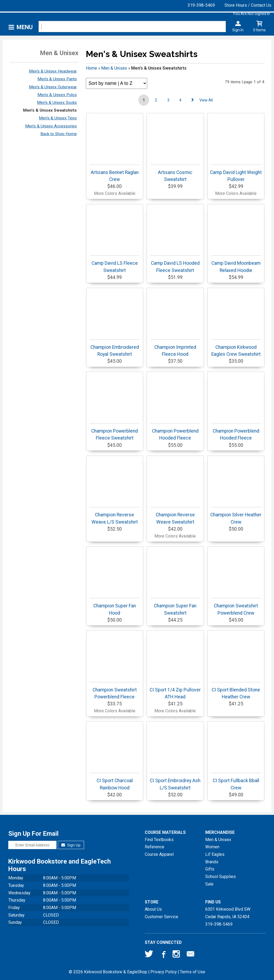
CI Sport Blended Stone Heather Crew (236, 691)
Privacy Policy (163, 972)
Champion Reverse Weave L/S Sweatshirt (115, 516)
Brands (212, 862)
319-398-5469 (201, 5)
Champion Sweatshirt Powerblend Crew (236, 607)
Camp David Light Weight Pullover (236, 173)
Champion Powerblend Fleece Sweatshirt (115, 432)
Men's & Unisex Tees (58, 118)
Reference (155, 847)
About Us (153, 909)
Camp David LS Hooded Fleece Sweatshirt (175, 264)
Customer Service (161, 917)
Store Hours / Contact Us (248, 5)
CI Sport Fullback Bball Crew (236, 782)
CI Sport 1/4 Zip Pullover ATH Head (175, 691)
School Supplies (220, 877)
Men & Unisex (114, 68)
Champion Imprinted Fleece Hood (175, 348)
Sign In (238, 30)
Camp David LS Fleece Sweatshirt (115, 264)
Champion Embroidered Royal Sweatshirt (115, 348)
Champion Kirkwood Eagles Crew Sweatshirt (236, 348)
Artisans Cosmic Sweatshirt (175, 173)
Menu (25, 27)
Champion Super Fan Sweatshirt (175, 607)
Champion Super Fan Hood (115, 607)
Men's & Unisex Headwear (53, 71)
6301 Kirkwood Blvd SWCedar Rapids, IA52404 (228, 913)
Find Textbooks (159, 840)
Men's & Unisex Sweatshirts (50, 110)
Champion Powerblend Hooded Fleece (175, 432)
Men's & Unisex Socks (57, 103)
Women (212, 847)
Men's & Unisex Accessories (51, 126)
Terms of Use (193, 972)
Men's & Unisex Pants (57, 79)
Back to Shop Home (59, 134)
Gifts (210, 869)
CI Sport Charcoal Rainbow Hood (115, 782)
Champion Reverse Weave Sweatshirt (175, 516)
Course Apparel (159, 854)
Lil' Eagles (215, 854)
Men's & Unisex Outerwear (53, 87)
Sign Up (71, 845)
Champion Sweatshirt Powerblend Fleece (115, 691)
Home (92, 68)
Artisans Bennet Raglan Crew (115, 173)
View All (206, 100)
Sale (209, 884)
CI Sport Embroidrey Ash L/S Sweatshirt (175, 782)
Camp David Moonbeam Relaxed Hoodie (236, 264)
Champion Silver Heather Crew (236, 516)
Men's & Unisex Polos (57, 95)
